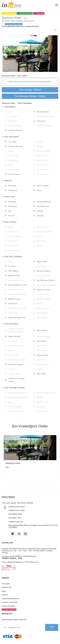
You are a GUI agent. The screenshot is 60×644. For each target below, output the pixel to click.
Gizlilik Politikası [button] (9, 606)
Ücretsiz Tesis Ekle (9, 602)
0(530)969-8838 (15, 514)
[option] (30, 458)
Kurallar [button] (5, 595)
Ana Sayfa (6, 584)
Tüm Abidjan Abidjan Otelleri (30, 96)
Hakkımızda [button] (7, 587)
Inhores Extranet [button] (9, 610)
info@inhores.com (16, 522)
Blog (4, 591)
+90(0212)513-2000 (16, 510)
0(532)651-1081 (15, 518)
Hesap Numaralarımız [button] (11, 599)
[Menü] (57, 5)
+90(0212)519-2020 (16, 507)
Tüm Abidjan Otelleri (30, 90)
